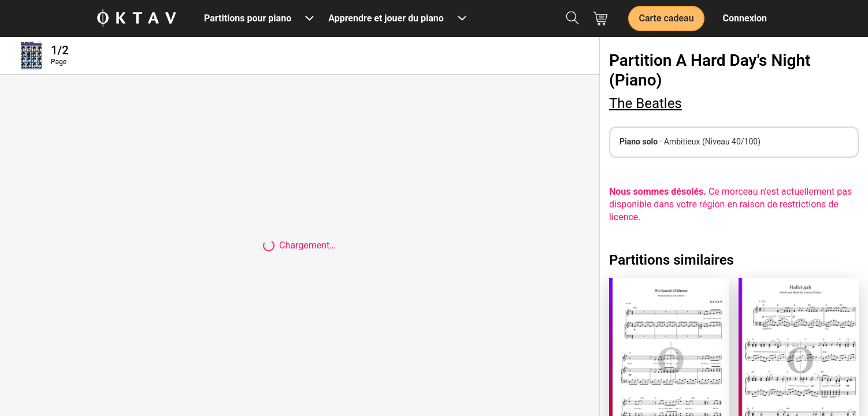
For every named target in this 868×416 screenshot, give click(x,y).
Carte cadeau (666, 18)
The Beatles (646, 103)
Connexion (745, 18)
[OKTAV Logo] (136, 19)
